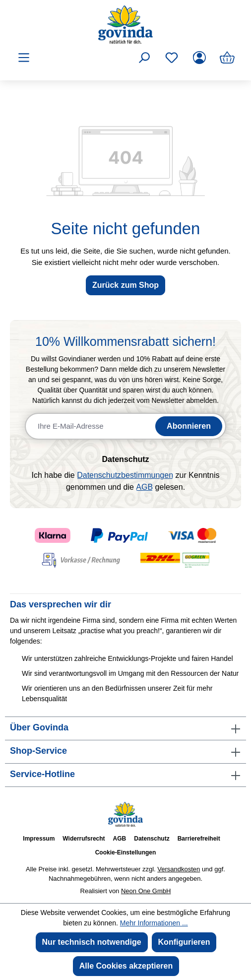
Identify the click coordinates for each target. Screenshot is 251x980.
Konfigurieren (184, 942)
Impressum (39, 839)
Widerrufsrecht (84, 839)
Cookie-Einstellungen (126, 852)
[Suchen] (144, 58)
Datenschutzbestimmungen (125, 475)
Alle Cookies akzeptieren (126, 966)
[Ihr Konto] (199, 58)
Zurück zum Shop (125, 285)
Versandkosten (179, 869)
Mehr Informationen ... (154, 923)
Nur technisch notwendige (92, 942)
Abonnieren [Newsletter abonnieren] (189, 426)
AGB (144, 487)
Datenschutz (152, 839)
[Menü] (24, 58)
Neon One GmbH (146, 891)
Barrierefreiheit (199, 839)
